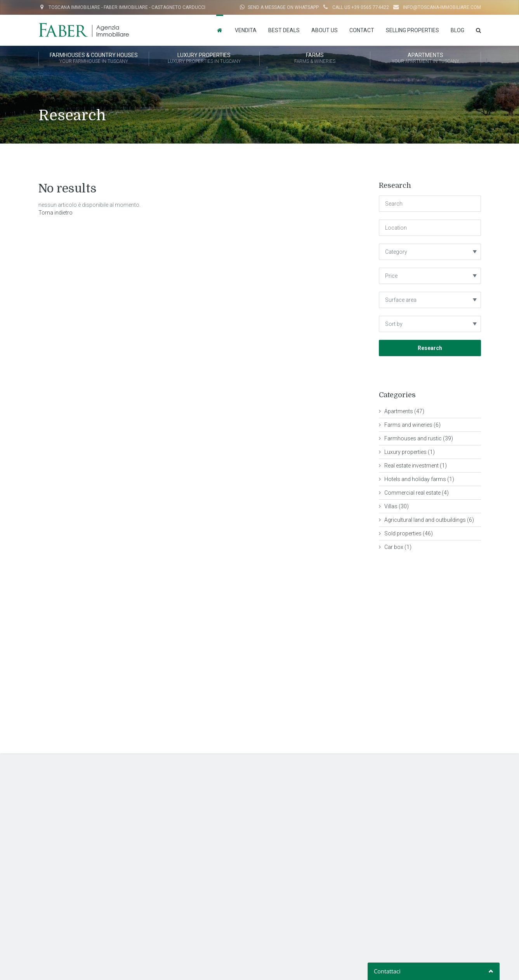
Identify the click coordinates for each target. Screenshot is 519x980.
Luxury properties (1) (410, 452)
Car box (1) (398, 547)
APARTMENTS (425, 59)
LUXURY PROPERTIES (204, 59)
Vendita (246, 30)
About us (325, 30)
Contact (362, 30)
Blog (457, 30)
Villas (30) (397, 506)
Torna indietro (56, 213)
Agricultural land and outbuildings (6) (429, 520)
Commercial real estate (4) (417, 493)
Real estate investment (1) (416, 466)
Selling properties (412, 30)
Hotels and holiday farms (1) (419, 479)
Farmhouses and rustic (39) (419, 438)
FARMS (315, 59)
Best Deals (284, 30)
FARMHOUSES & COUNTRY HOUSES (94, 59)
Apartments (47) (404, 411)
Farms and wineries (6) (412, 425)
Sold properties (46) (409, 533)
